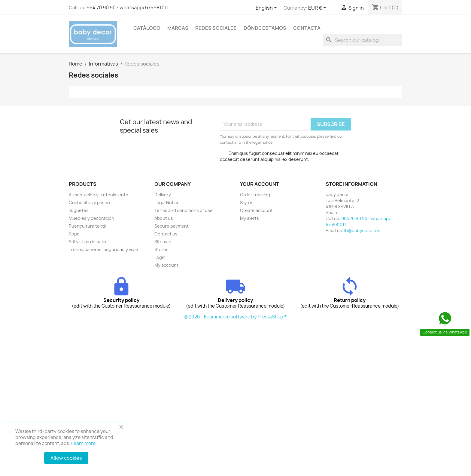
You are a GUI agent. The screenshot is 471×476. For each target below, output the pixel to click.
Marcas (178, 28)
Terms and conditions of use (184, 210)
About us (164, 218)
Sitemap (163, 242)
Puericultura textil (87, 226)
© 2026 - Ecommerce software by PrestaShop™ (236, 317)
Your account (260, 184)
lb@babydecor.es (362, 230)
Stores (161, 249)
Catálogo (147, 28)
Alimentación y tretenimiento (99, 195)
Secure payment (172, 226)
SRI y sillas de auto (87, 242)
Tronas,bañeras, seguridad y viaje (103, 249)
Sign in (247, 203)
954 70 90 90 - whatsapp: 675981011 (128, 8)
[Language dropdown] (267, 8)
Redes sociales (216, 28)
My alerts (249, 218)
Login (160, 257)
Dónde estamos (265, 28)
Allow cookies (66, 458)
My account (166, 265)
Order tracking (255, 195)
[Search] (363, 40)
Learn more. (84, 443)
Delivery (163, 195)
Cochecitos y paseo (89, 203)
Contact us (166, 234)
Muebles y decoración (91, 218)
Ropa (74, 234)
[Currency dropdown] (318, 8)
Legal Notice (167, 203)
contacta (307, 28)
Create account (256, 210)
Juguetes (79, 210)
